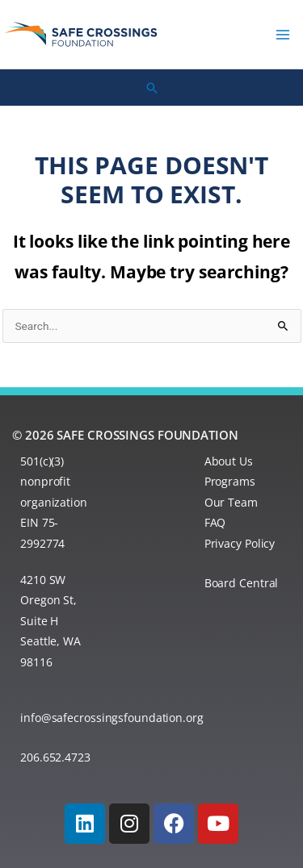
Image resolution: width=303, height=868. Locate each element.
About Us (229, 461)
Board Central (242, 583)
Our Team (231, 502)
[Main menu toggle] (283, 34)
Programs (230, 481)
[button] (152, 88)
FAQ (215, 522)
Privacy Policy (240, 543)
